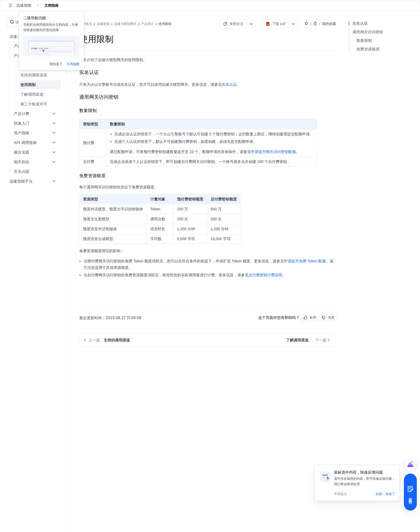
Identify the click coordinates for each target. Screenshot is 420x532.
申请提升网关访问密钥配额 (273, 152)
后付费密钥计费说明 (265, 275)
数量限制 (364, 40)
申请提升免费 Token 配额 (305, 261)
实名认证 (229, 84)
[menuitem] (34, 75)
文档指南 (51, 5)
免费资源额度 (368, 49)
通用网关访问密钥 (368, 32)
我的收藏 (329, 24)
